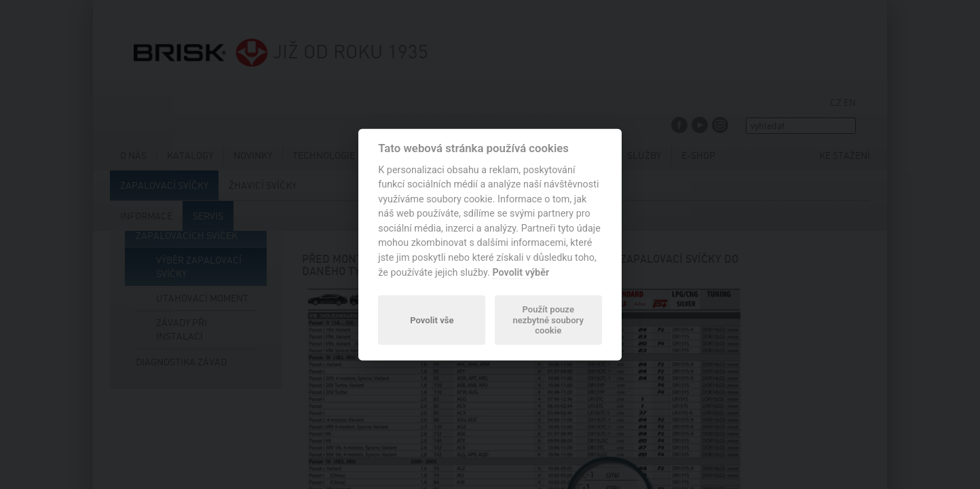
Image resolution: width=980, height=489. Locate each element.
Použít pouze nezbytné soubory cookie (548, 320)
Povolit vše (432, 320)
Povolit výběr (521, 272)
